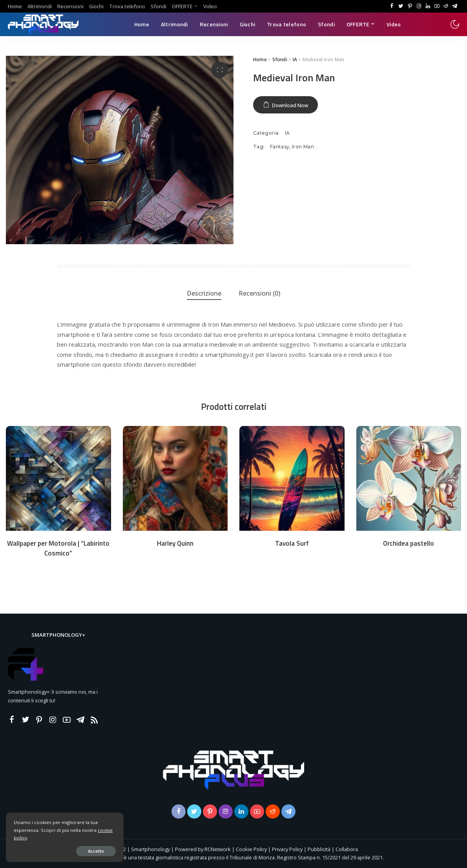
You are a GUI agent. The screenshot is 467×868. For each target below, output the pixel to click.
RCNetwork (218, 849)
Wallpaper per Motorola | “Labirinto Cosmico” (58, 548)
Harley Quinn (175, 543)
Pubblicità (320, 849)
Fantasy (280, 147)
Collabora (347, 849)
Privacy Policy (287, 849)
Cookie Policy (251, 849)
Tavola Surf (292, 543)
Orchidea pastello (409, 543)
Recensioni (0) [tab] (259, 293)
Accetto (96, 851)
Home (260, 59)
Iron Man (303, 147)
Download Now (290, 105)
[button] (219, 70)
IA (295, 59)
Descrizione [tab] (204, 293)
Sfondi (280, 59)
